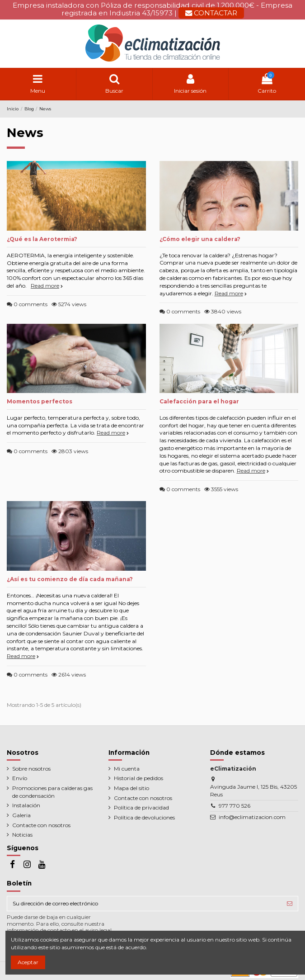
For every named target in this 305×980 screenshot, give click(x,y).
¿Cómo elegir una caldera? (200, 239)
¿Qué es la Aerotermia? (42, 239)
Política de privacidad (141, 807)
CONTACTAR (211, 13)
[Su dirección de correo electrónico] (144, 904)
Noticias (22, 835)
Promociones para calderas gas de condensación (52, 792)
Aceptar (28, 962)
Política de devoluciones (144, 817)
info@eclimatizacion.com (252, 817)
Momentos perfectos (40, 401)
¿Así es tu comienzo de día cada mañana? (70, 579)
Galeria (21, 815)
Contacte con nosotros (41, 825)
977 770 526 (235, 806)
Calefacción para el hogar (199, 401)
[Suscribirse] (290, 904)
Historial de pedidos (138, 778)
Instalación (26, 805)
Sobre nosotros (31, 769)
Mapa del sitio (131, 788)
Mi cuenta (127, 769)
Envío (20, 778)
